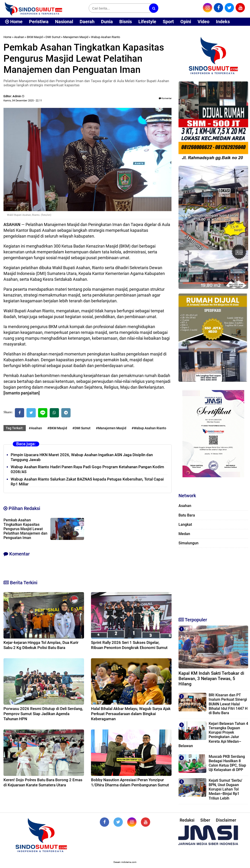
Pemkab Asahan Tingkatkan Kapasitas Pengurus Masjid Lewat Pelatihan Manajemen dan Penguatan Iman (25, 529)
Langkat (185, 524)
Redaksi (187, 820)
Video (203, 22)
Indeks (223, 22)
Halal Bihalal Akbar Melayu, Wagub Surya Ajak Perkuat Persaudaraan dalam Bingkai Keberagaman (131, 714)
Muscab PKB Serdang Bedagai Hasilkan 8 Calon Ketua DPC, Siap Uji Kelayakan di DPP (227, 763)
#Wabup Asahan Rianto (149, 428)
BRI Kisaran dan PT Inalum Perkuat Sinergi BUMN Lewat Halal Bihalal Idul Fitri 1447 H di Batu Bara (228, 704)
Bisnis (126, 22)
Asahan (19, 37)
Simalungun (188, 543)
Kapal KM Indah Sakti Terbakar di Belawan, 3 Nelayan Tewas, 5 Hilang (211, 679)
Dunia (107, 22)
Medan (184, 534)
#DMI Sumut (81, 428)
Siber (205, 820)
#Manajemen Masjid (111, 428)
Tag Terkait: (15, 428)
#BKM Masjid (57, 428)
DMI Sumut (53, 37)
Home (14, 22)
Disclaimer (226, 820)
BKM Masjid (35, 37)
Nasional (64, 22)
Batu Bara (187, 515)
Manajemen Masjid (76, 37)
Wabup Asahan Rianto (106, 37)
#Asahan (35, 428)
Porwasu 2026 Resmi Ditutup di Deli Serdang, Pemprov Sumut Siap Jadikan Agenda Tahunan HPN (43, 714)
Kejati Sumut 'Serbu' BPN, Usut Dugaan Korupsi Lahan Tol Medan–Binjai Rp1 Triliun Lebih (226, 789)
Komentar (165, 98)
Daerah (87, 22)
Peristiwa (39, 22)
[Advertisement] (213, 580)
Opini (186, 22)
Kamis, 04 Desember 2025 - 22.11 (23, 101)
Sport (168, 22)
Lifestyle (147, 22)
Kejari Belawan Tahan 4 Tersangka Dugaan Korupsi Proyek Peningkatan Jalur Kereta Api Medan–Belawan (213, 735)
